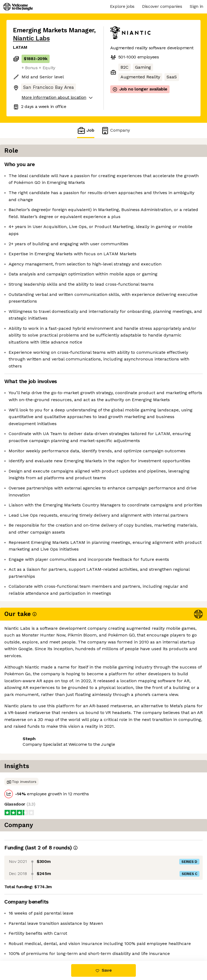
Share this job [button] (28, 938)
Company (115, 130)
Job (86, 130)
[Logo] (18, 7)
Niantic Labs (31, 38)
